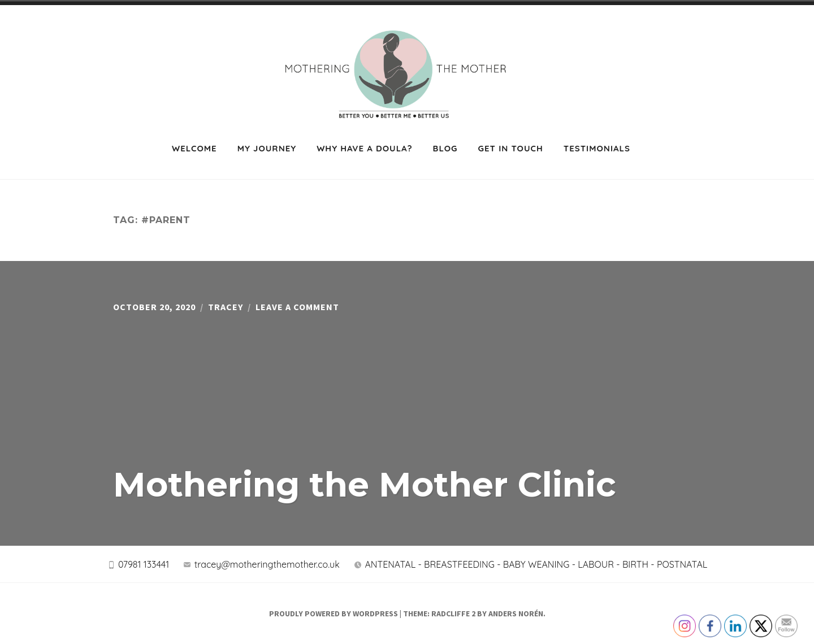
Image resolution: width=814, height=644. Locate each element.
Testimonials (597, 148)
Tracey (226, 307)
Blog (445, 148)
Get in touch (511, 148)
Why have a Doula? (364, 148)
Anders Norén (516, 613)
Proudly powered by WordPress (334, 613)
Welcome (194, 148)
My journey (267, 148)
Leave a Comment (297, 307)
